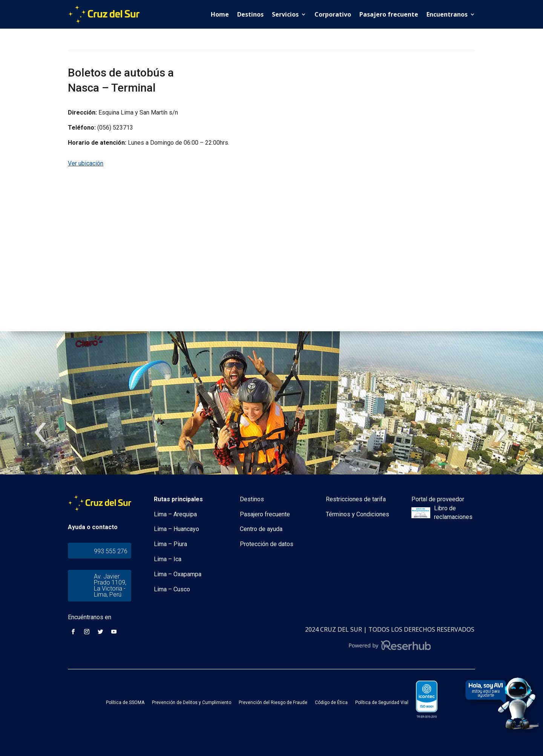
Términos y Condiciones (357, 514)
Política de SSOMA (125, 702)
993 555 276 (111, 551)
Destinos (250, 14)
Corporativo (333, 14)
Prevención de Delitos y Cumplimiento (192, 702)
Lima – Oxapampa (178, 574)
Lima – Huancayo (176, 529)
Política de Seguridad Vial (382, 702)
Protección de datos (267, 544)
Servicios (285, 14)
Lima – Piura (170, 544)
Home (220, 14)
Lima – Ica (168, 559)
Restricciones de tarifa (356, 499)
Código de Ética (331, 702)
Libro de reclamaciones (453, 513)
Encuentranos (447, 14)
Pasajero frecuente (389, 14)
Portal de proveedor (438, 499)
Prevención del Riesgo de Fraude (273, 702)
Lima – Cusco (172, 589)
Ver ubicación (86, 163)
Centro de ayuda (261, 529)
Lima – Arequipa (175, 514)
